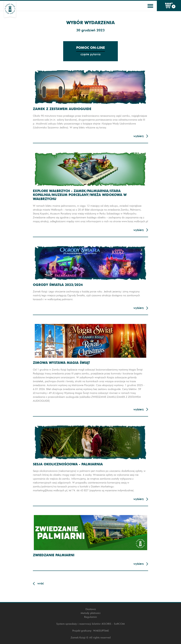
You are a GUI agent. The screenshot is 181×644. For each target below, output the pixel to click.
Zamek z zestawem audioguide (62, 109)
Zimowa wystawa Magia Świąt (61, 363)
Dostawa (91, 609)
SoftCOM (119, 624)
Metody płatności (91, 613)
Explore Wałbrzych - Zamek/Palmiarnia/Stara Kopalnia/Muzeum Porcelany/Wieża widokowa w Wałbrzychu (80, 195)
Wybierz (139, 136)
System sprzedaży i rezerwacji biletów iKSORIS (84, 624)
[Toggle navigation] (150, 6)
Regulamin (90, 617)
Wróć (41, 583)
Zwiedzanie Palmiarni (54, 555)
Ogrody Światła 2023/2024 (58, 285)
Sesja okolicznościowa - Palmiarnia (68, 464)
